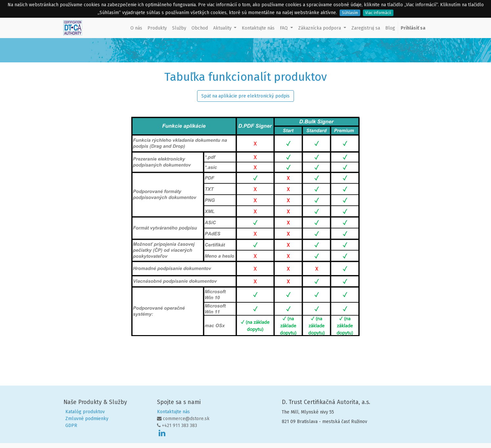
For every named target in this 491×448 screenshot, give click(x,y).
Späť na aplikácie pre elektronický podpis (246, 96)
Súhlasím (350, 13)
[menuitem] (136, 28)
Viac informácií (378, 13)
